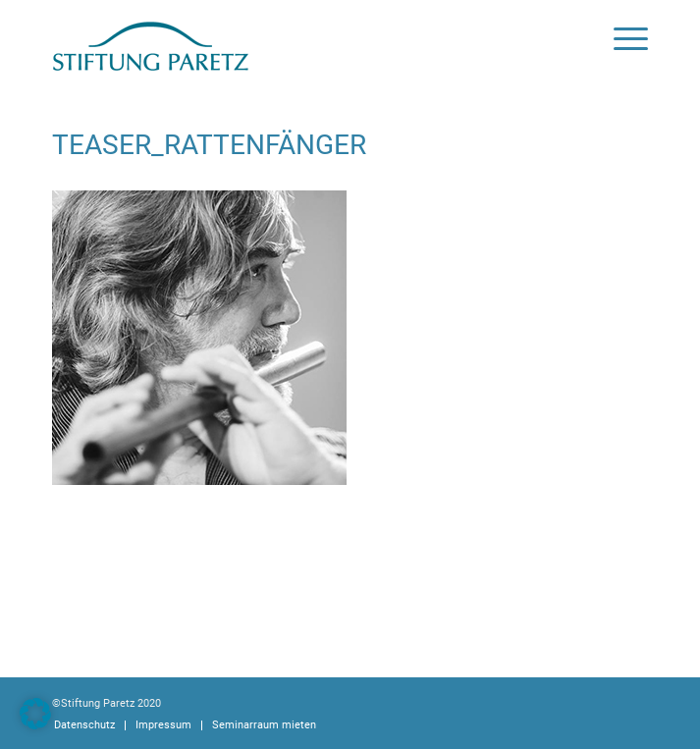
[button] (35, 714)
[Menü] (621, 39)
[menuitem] (621, 39)
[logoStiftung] (290, 39)
